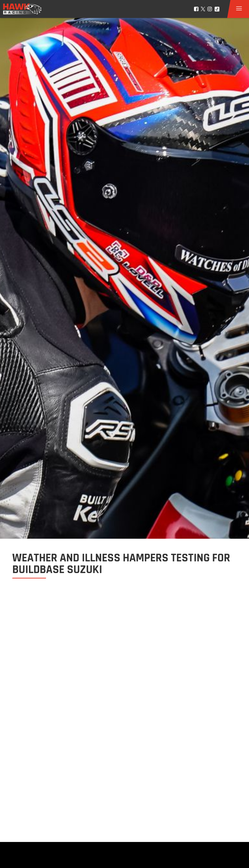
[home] (19, 9)
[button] (239, 9)
